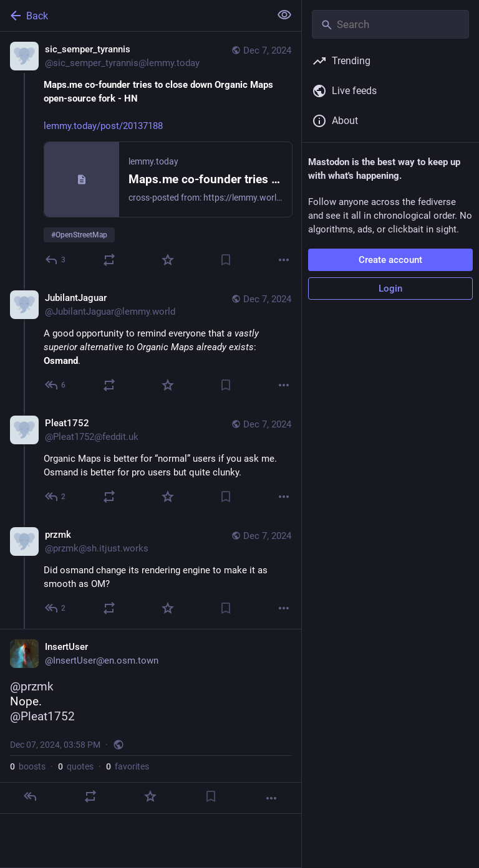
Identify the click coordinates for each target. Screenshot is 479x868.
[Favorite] (168, 260)
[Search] (390, 24)
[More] (284, 260)
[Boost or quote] (109, 260)
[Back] (134, 16)
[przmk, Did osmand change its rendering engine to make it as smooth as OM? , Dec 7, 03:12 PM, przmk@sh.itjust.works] (151, 573)
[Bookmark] (226, 260)
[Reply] (56, 260)
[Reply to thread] (56, 385)
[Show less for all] (284, 15)
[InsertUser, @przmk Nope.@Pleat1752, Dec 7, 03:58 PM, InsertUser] (151, 721)
